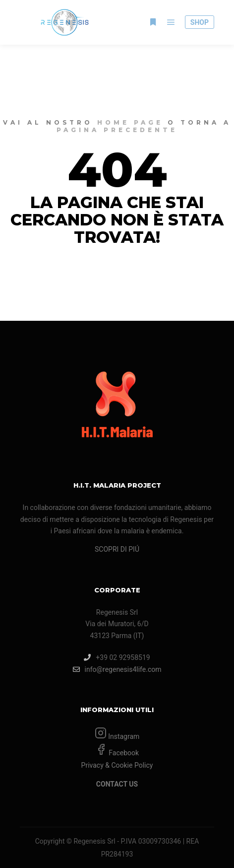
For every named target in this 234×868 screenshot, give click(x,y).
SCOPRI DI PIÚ (117, 549)
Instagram (123, 736)
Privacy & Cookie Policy (117, 765)
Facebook (123, 753)
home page (130, 122)
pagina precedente (117, 130)
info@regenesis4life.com (117, 669)
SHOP (200, 22)
